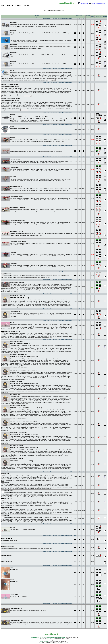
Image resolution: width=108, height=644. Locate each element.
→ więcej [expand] (52, 80)
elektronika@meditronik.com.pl (47, 639)
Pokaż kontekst (83, 4)
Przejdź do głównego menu (97, 4)
